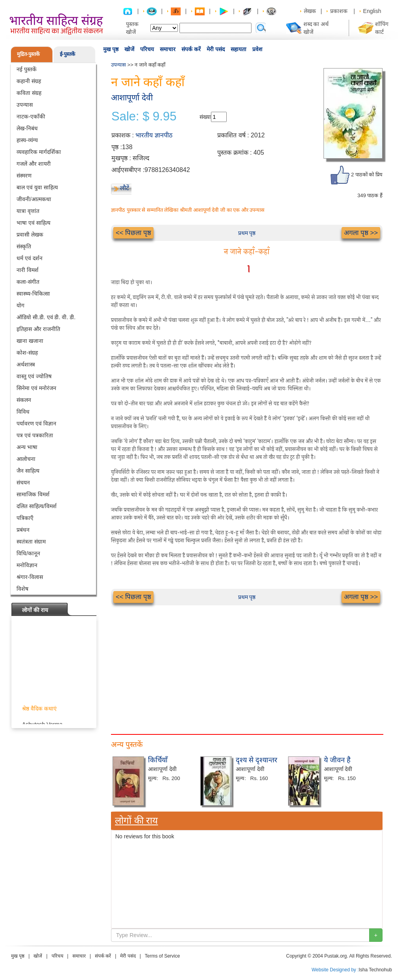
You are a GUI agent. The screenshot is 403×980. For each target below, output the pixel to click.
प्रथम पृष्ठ (247, 233)
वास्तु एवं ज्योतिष (34, 376)
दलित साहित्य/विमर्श (37, 506)
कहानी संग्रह (29, 81)
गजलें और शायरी (34, 164)
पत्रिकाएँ (25, 518)
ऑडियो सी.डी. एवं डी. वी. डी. (46, 317)
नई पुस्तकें (27, 69)
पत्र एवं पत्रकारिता (35, 435)
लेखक (310, 11)
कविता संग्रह (29, 93)
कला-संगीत (28, 282)
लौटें (125, 188)
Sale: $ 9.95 (144, 116)
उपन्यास (25, 105)
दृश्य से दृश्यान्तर (256, 760)
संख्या (205, 117)
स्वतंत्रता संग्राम (31, 542)
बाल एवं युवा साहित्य (37, 187)
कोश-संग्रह (27, 353)
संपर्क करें (191, 49)
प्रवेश (257, 49)
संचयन (23, 483)
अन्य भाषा (27, 447)
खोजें (129, 49)
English (372, 11)
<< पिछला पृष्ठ (133, 233)
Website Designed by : (335, 970)
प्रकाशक (339, 11)
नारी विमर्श (28, 270)
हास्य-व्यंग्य (27, 140)
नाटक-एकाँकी (31, 116)
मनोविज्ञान (27, 565)
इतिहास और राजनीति (38, 329)
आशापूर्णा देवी (132, 97)
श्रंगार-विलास (30, 577)
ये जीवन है (337, 760)
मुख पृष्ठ (111, 49)
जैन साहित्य (28, 471)
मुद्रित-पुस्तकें (28, 54)
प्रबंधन (23, 530)
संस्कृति (24, 246)
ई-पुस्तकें (67, 54)
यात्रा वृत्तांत (28, 211)
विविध (23, 412)
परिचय (147, 49)
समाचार (168, 49)
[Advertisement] (247, 660)
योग (20, 305)
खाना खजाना (30, 341)
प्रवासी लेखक (30, 235)
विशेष (22, 589)
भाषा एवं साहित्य (33, 223)
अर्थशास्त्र (26, 364)
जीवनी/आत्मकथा (34, 199)
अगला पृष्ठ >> (361, 233)
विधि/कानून (28, 553)
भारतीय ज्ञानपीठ (154, 135)
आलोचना (26, 459)
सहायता (238, 49)
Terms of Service (162, 956)
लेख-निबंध (27, 128)
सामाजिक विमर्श (33, 494)
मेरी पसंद (216, 49)
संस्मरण (24, 176)
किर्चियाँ (158, 760)
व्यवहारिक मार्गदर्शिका (39, 152)
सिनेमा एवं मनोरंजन (36, 388)
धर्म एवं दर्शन (30, 258)
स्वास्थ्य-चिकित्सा (33, 294)
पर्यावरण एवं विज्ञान (36, 423)
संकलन (24, 400)
